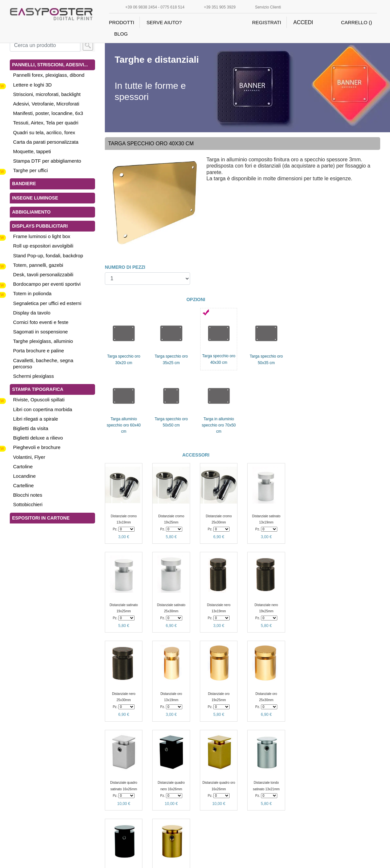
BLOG (121, 34)
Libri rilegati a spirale (36, 419)
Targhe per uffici (30, 170)
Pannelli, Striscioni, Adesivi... (50, 65)
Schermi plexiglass (33, 376)
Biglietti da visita (31, 428)
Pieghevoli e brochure (37, 447)
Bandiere (24, 184)
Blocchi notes (28, 495)
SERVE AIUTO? (164, 22)
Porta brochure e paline (39, 351)
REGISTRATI (267, 22)
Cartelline (23, 485)
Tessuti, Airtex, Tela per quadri (46, 123)
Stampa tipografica (38, 389)
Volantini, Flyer (29, 457)
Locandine (24, 476)
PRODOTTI (122, 22)
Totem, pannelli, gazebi (38, 265)
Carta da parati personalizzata (46, 142)
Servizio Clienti (268, 7)
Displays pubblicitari (40, 226)
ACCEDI (303, 22)
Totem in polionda (32, 293)
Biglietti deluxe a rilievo (38, 438)
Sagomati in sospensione (41, 332)
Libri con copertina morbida (43, 409)
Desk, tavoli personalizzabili (43, 274)
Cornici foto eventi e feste (41, 322)
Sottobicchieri (28, 504)
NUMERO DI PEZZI (125, 267)
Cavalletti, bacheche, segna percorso (43, 363)
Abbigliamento (31, 212)
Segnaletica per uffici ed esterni (47, 303)
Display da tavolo (32, 313)
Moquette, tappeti (32, 151)
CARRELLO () (357, 22)
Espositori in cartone (41, 518)
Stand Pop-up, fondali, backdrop (48, 256)
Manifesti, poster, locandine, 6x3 (48, 113)
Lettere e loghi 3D (32, 85)
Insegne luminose (35, 198)
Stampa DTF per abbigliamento (47, 161)
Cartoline (23, 466)
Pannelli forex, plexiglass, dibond (49, 75)
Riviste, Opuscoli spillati (39, 400)
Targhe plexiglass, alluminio (43, 341)
